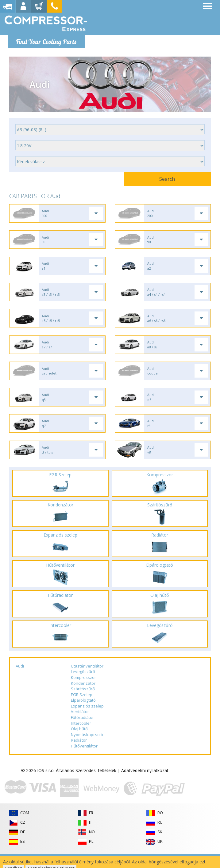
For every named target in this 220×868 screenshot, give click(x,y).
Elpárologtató (83, 714)
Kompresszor (83, 692)
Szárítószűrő (83, 703)
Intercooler (81, 737)
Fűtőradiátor (82, 731)
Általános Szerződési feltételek (86, 785)
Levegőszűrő (83, 686)
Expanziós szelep (87, 720)
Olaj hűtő (79, 743)
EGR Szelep (82, 709)
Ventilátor (80, 726)
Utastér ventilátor (87, 680)
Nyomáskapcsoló (87, 749)
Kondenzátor (83, 697)
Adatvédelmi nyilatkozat (145, 785)
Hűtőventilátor (84, 760)
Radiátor (79, 754)
